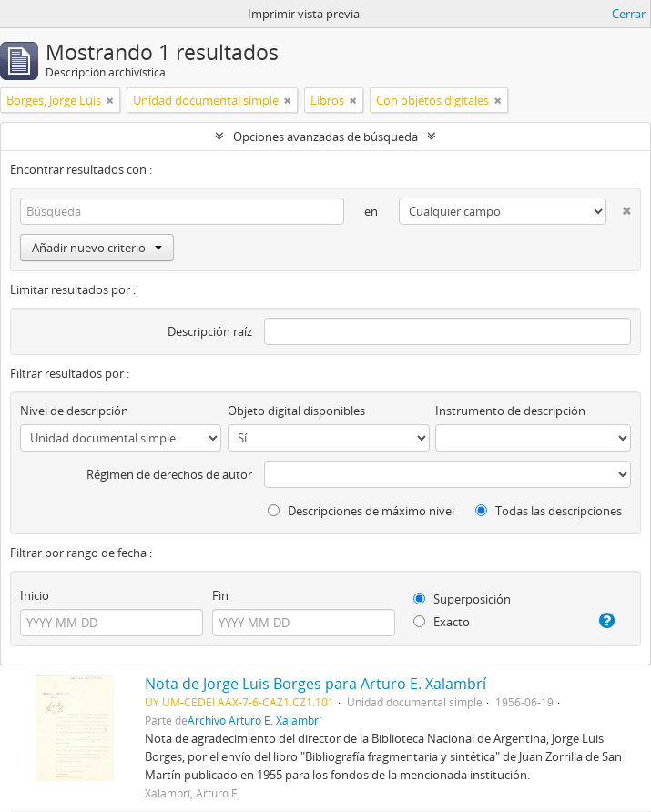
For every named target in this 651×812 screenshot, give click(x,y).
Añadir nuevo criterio (97, 248)
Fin (220, 595)
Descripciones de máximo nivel (361, 511)
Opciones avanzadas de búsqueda (325, 137)
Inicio (35, 595)
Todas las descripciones (549, 511)
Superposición (462, 599)
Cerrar (629, 14)
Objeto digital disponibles (296, 411)
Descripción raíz (210, 331)
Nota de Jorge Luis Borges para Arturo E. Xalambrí (315, 684)
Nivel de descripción (74, 411)
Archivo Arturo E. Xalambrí (254, 720)
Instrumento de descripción (510, 411)
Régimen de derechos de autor (169, 474)
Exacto (442, 622)
